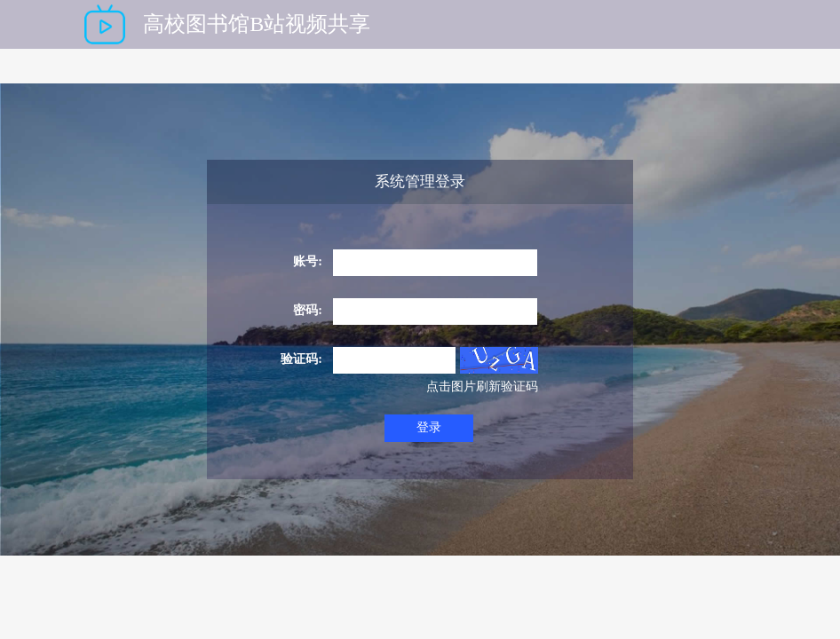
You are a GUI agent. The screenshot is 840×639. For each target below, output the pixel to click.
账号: (308, 261)
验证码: (301, 359)
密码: (308, 310)
